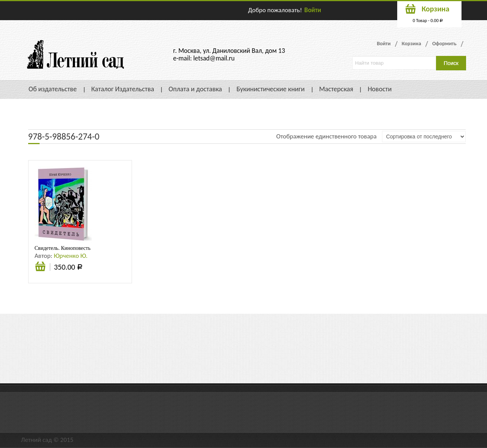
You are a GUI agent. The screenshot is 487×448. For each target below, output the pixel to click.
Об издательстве (53, 89)
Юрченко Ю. (71, 256)
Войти (313, 10)
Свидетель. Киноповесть (63, 248)
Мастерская (336, 89)
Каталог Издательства (123, 89)
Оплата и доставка (195, 89)
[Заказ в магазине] (424, 137)
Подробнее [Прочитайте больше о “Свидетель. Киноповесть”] (40, 267)
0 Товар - (428, 21)
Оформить (444, 44)
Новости (380, 89)
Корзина (411, 44)
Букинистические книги (270, 89)
